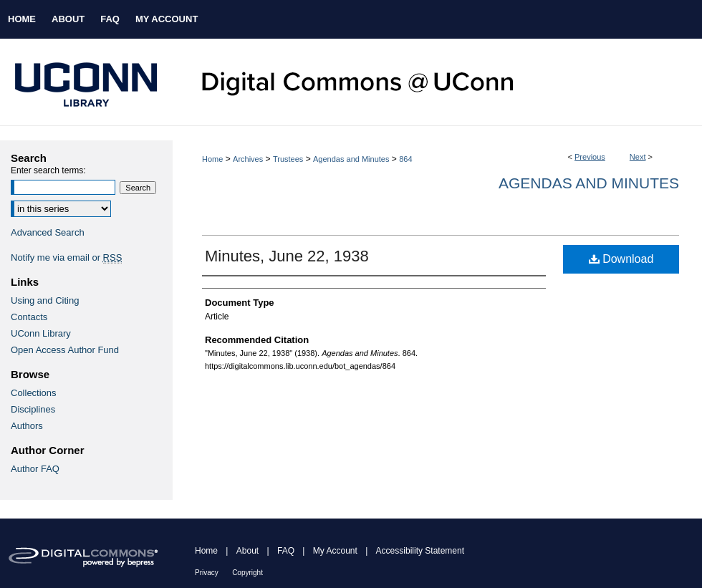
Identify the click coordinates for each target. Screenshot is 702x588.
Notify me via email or (66, 257)
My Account (335, 551)
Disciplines (33, 409)
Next (638, 157)
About (247, 551)
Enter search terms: (48, 170)
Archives (248, 159)
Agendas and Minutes (351, 159)
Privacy (207, 573)
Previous (590, 157)
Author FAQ (35, 469)
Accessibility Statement (420, 551)
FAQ (286, 551)
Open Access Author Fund (65, 350)
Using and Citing (45, 300)
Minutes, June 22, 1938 (287, 256)
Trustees (288, 159)
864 (405, 159)
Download (621, 259)
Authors (27, 426)
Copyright (247, 573)
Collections (34, 393)
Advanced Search (48, 232)
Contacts (29, 317)
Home (212, 159)
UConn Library (41, 333)
